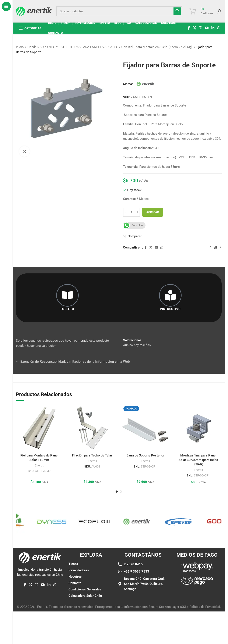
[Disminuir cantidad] (126, 212)
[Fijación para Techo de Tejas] (92, 428)
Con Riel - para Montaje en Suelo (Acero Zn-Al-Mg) (157, 47)
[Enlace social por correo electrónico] (156, 248)
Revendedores (79, 570)
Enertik (39, 465)
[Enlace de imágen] (197, 567)
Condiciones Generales (85, 589)
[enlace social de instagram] (201, 28)
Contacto (75, 583)
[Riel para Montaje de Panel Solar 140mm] (39, 428)
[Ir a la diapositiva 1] (117, 492)
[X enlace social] (194, 28)
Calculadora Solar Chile (85, 596)
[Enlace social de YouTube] (207, 28)
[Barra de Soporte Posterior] (145, 428)
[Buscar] (119, 11)
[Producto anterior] (210, 247)
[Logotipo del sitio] (34, 11)
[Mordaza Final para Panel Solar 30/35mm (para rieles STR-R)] (198, 428)
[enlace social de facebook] (189, 28)
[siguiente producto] (220, 247)
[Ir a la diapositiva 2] (121, 492)
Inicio (20, 47)
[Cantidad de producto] (131, 212)
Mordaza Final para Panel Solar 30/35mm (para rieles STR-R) (198, 460)
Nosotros (75, 577)
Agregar (153, 212)
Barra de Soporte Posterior (145, 455)
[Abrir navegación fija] (30, 28)
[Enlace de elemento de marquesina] (19, 522)
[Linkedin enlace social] (213, 28)
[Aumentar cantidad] (137, 212)
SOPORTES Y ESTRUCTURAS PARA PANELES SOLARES (79, 47)
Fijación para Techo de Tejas (92, 455)
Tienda (32, 47)
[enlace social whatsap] (219, 28)
